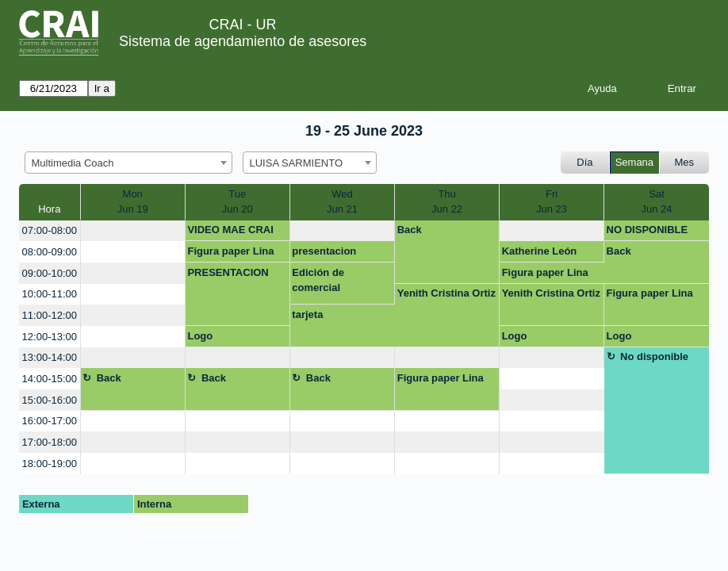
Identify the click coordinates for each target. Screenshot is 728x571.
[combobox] (128, 163)
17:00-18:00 (50, 442)
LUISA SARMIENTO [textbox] (297, 163)
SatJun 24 (656, 202)
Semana (634, 162)
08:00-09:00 (50, 252)
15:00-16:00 (50, 400)
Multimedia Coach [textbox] (73, 163)
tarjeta (307, 314)
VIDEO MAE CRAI (230, 230)
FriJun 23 (552, 202)
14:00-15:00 (50, 379)
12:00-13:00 (50, 337)
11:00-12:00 (50, 315)
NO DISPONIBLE (648, 230)
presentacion (324, 251)
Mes (685, 162)
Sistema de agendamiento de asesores (243, 41)
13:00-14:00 (50, 357)
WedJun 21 (342, 202)
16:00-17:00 (50, 421)
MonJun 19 (133, 202)
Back (410, 230)
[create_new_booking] (133, 231)
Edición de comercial (318, 280)
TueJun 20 (238, 202)
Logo (200, 336)
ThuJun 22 (447, 202)
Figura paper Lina (230, 251)
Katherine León (540, 251)
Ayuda (602, 88)
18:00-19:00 (50, 464)
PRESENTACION (228, 272)
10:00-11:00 (50, 294)
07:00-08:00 (50, 230)
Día (584, 162)
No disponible (654, 356)
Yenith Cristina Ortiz (446, 293)
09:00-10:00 (50, 273)
